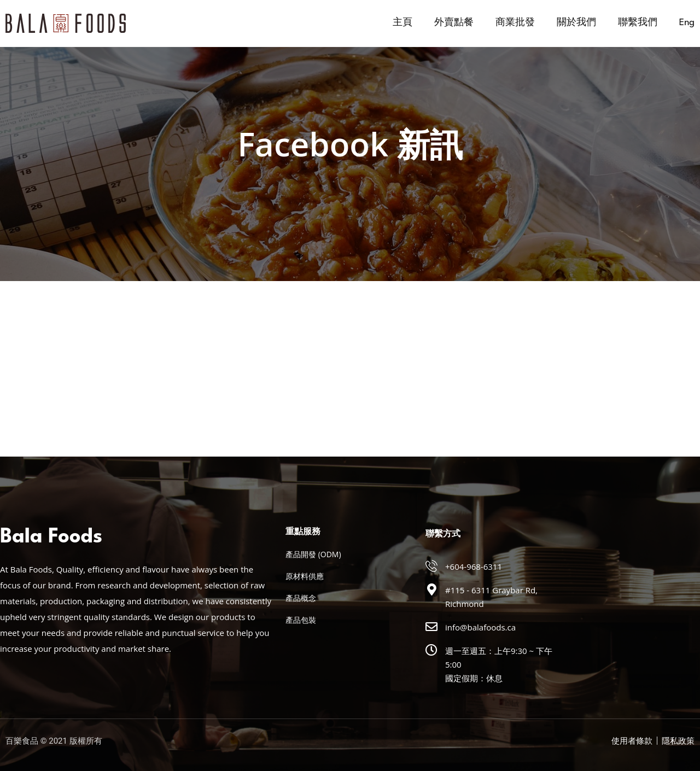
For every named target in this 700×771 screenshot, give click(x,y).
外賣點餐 (454, 23)
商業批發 (515, 23)
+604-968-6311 (474, 566)
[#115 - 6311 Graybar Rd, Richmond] (431, 589)
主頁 (402, 23)
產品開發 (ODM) (313, 554)
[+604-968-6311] (431, 566)
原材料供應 (305, 576)
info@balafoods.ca (480, 627)
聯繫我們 (638, 23)
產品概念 (301, 598)
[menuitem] (687, 23)
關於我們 (576, 23)
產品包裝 (301, 620)
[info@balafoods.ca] (431, 627)
